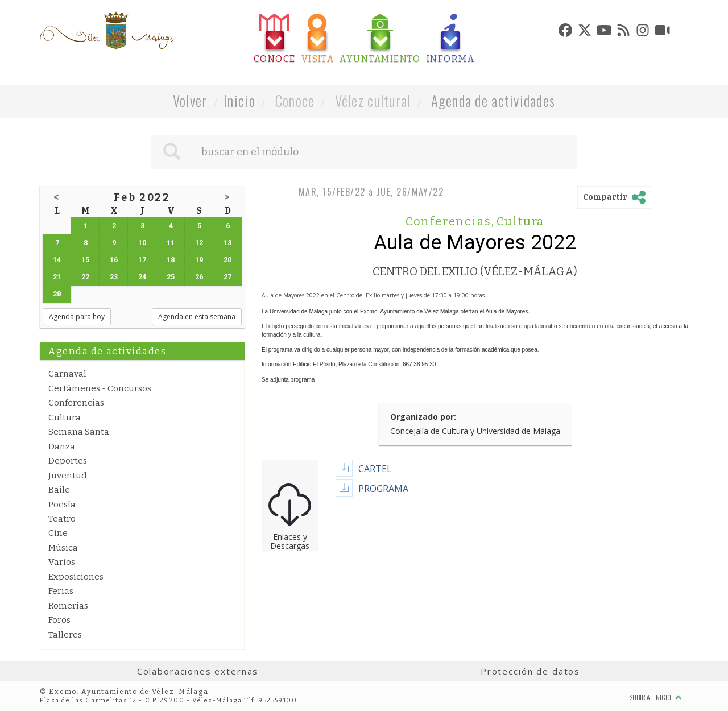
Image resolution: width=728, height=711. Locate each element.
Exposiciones (76, 577)
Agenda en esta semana (197, 317)
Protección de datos (530, 671)
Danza (62, 447)
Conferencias (76, 403)
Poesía (62, 505)
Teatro (62, 519)
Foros (59, 620)
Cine (58, 533)
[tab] (275, 39)
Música (63, 548)
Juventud (68, 476)
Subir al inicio (656, 697)
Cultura (65, 417)
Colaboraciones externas (198, 671)
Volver (190, 100)
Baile (59, 490)
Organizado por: (423, 417)
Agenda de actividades (493, 100)
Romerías (68, 606)
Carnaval (67, 374)
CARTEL (375, 469)
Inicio (239, 100)
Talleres (65, 635)
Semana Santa (79, 432)
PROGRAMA (383, 489)
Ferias (61, 591)
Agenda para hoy (77, 317)
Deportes (68, 461)
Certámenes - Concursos (100, 388)
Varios (62, 562)
